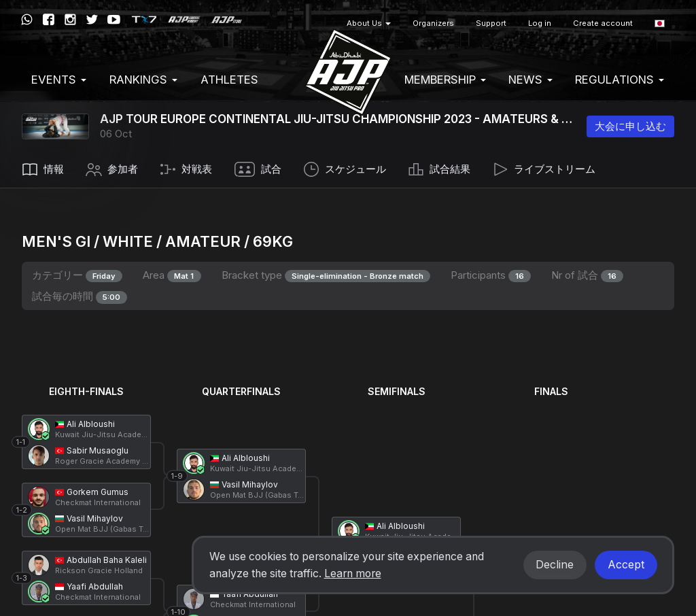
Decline (555, 565)
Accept (626, 565)
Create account (603, 23)
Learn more (353, 574)
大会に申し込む (630, 126)
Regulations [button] (620, 80)
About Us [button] (369, 23)
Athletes (229, 80)
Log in (540, 23)
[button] (660, 23)
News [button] (530, 80)
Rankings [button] (143, 80)
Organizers (433, 23)
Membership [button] (445, 80)
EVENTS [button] (59, 80)
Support (491, 23)
